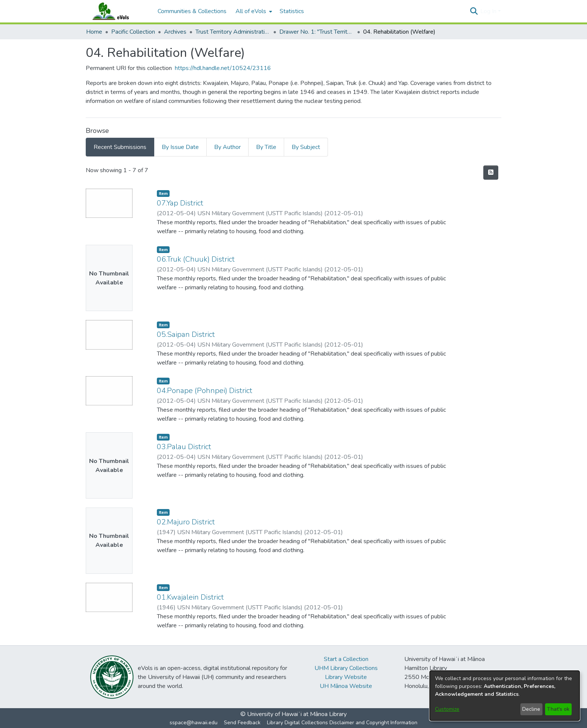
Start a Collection (346, 659)
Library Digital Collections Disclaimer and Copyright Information (342, 723)
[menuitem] (253, 11)
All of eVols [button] (251, 11)
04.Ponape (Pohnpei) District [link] (205, 391)
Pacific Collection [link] (133, 32)
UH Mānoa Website (346, 686)
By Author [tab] (227, 147)
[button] (474, 11)
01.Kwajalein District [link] (190, 597)
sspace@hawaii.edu (194, 723)
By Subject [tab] (306, 147)
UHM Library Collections (346, 668)
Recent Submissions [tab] (120, 147)
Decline (531, 709)
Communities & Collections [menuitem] (192, 11)
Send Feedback (242, 723)
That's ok (558, 709)
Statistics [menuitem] (292, 11)
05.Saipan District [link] (186, 334)
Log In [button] (489, 11)
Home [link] (94, 32)
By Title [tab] (266, 147)
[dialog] (505, 696)
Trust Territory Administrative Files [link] (233, 32)
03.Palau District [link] (184, 447)
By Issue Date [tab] (180, 147)
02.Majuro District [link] (186, 522)
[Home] (118, 11)
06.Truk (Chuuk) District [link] (196, 259)
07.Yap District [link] (180, 203)
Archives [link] (175, 32)
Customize (447, 709)
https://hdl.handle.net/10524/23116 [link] (223, 68)
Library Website (346, 677)
